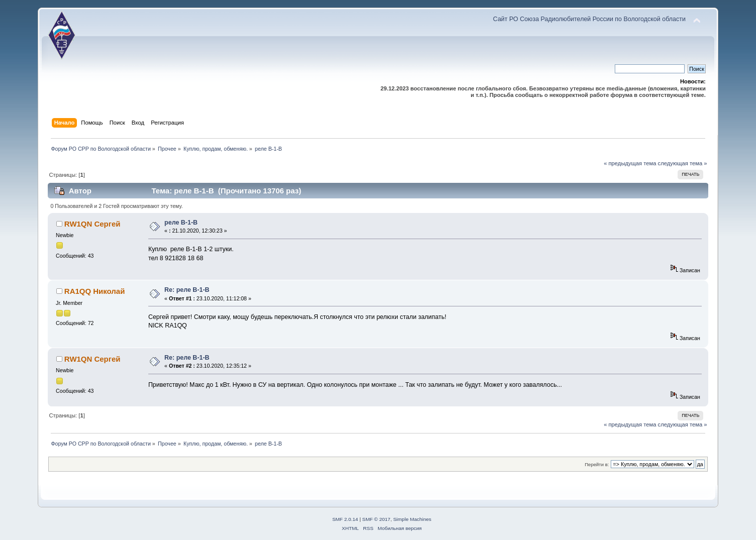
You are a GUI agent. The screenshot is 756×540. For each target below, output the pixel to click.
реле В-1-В (181, 223)
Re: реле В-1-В (187, 290)
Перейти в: (597, 464)
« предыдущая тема (630, 163)
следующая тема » (683, 163)
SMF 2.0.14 (345, 519)
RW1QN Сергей (92, 224)
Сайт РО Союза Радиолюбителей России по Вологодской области (589, 19)
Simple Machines (412, 519)
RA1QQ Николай (95, 291)
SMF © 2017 (376, 519)
